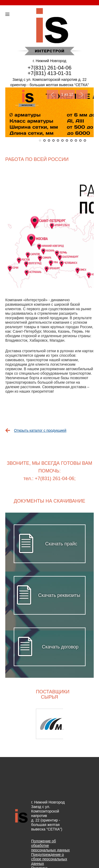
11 (85, 140)
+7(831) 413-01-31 (49, 73)
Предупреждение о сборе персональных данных (49, 859)
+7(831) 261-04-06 (49, 68)
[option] (49, 724)
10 (80, 140)
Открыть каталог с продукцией (40, 430)
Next (82, 94)
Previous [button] (19, 724)
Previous (53, 94)
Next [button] (80, 724)
